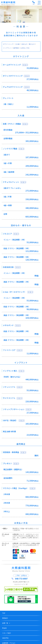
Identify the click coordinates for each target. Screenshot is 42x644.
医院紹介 (5, 618)
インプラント (7, 48)
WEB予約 (5, 638)
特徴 (24, 65)
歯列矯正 (16, 48)
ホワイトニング (8, 44)
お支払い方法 (25, 48)
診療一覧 (6, 623)
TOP (4, 613)
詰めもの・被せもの (28, 44)
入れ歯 (17, 44)
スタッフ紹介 (7, 633)
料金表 (4, 628)
